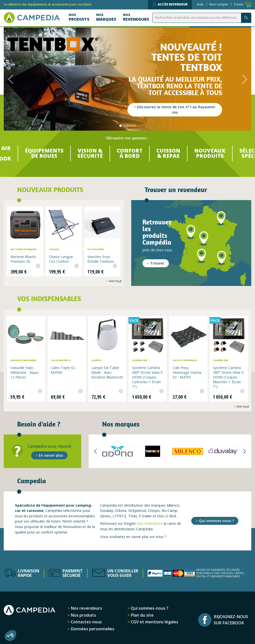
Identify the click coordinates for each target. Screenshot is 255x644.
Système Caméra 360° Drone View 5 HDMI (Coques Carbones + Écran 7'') (147, 377)
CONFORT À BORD (129, 154)
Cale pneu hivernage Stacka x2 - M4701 (187, 372)
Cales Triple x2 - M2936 (64, 370)
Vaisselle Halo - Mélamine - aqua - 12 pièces (26, 372)
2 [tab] (124, 126)
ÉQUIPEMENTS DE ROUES (42, 154)
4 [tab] (131, 126)
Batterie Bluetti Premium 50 (23, 259)
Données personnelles (92, 628)
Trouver (157, 264)
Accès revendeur (170, 4)
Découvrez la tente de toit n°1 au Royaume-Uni (177, 110)
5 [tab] (134, 126)
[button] (10, 636)
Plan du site (142, 614)
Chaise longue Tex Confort (61, 259)
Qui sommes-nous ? (216, 520)
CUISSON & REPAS (169, 154)
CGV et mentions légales (154, 621)
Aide (200, 4)
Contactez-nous (86, 621)
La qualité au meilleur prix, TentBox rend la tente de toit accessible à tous (175, 86)
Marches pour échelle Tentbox (101, 259)
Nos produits (83, 614)
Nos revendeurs (150, 523)
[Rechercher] (203, 18)
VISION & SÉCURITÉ (89, 154)
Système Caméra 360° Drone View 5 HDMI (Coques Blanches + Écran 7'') (228, 377)
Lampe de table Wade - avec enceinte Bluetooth (105, 374)
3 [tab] (127, 126)
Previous (10, 79)
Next (245, 79)
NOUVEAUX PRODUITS (212, 154)
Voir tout (115, 281)
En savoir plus (51, 455)
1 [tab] (121, 126)
